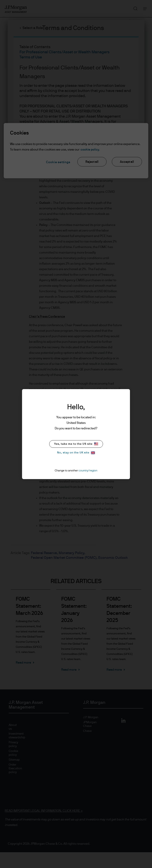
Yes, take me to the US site (76, 444)
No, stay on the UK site (76, 453)
